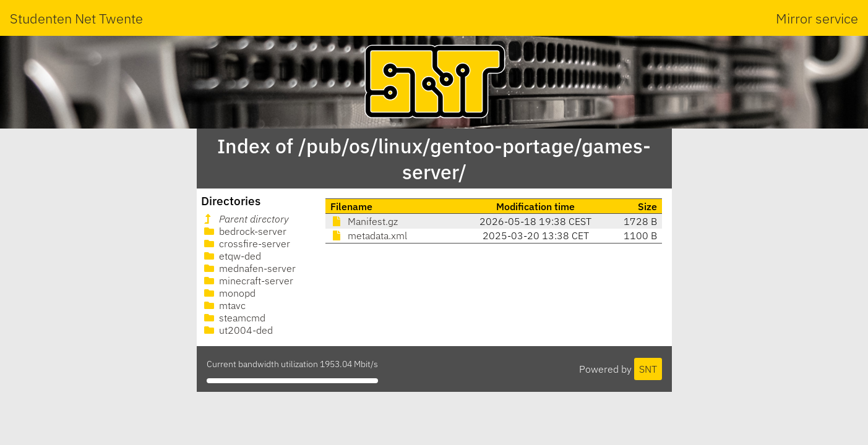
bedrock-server (244, 231)
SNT (648, 369)
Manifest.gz (364, 221)
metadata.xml (369, 235)
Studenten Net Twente (76, 18)
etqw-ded (231, 256)
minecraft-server (247, 281)
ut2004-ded (237, 330)
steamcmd (234, 318)
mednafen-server (249, 268)
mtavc (224, 305)
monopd (229, 293)
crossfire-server (246, 244)
